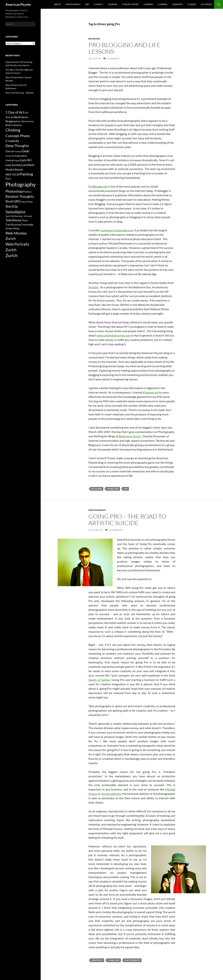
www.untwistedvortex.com (114, 335)
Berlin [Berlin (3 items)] (25, 117)
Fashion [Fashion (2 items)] (18, 151)
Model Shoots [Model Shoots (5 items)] (14, 169)
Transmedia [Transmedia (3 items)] (27, 225)
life (126, 489)
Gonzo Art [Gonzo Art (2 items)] (10, 156)
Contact (98, 4)
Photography (73, 4)
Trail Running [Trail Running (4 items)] (13, 225)
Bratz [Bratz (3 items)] (8, 125)
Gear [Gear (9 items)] (26, 151)
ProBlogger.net (98, 186)
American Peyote (18, 4)
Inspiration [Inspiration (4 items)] (21, 156)
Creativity (178, 4)
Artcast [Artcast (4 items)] (10, 117)
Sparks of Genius (99, 680)
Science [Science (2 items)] (24, 202)
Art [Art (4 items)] (26, 113)
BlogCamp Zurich (130, 436)
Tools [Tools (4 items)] (25, 220)
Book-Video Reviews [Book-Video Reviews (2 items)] (25, 121)
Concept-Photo (130, 4)
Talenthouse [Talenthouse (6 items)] (14, 220)
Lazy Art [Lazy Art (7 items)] (26, 160)
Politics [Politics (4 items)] (27, 192)
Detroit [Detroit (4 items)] (10, 151)
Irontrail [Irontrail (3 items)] (10, 160)
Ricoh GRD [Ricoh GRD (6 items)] (13, 201)
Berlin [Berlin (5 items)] (18, 117)
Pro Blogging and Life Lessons (124, 48)
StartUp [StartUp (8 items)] (12, 206)
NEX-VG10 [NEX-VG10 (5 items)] (13, 174)
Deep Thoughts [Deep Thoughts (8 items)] (17, 146)
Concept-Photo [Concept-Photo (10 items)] (18, 136)
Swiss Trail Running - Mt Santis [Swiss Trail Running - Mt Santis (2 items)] (19, 216)
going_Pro (113, 489)
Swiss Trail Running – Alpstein (20, 93)
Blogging (94, 39)
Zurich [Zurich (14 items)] (12, 256)
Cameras (113, 4)
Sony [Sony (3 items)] (30, 202)
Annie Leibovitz (111, 794)
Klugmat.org (151, 392)
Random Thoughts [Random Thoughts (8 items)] (20, 196)
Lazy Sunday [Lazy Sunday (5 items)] (13, 165)
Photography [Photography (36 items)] (21, 184)
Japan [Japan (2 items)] (17, 160)
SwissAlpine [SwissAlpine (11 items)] (15, 212)
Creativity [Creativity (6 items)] (12, 141)
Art (87, 4)
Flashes (192, 4)
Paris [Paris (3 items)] (8, 179)
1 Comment (113, 59)
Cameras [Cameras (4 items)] (17, 125)
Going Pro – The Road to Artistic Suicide (127, 520)
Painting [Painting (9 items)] (26, 174)
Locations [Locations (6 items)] (28, 165)
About (58, 4)
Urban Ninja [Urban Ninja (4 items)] (12, 228)
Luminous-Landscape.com (117, 230)
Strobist (93, 287)
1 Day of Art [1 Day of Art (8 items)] (15, 112)
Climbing (162, 4)
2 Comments (115, 530)
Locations (206, 4)
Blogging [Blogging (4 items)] (10, 121)
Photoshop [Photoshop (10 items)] (14, 191)
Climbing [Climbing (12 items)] (13, 130)
